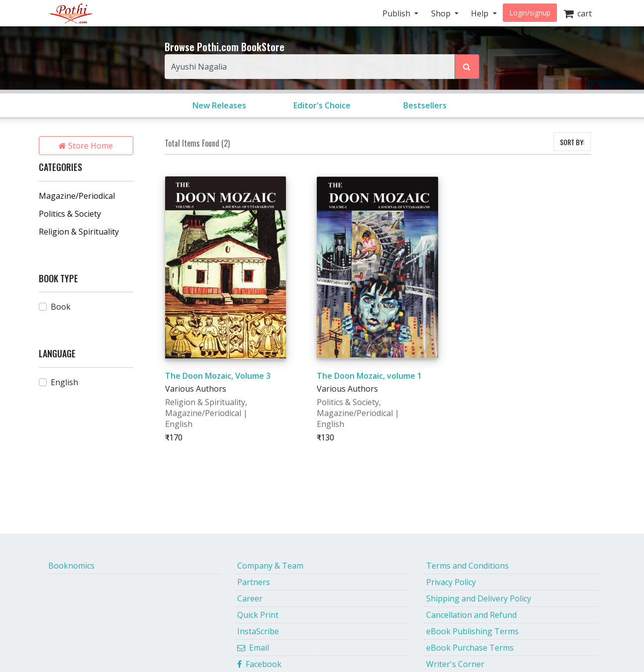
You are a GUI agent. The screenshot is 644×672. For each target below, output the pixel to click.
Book (61, 307)
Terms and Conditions (467, 566)
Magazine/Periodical (77, 196)
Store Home (86, 146)
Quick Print (258, 615)
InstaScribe (258, 631)
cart (578, 13)
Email (253, 648)
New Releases (219, 105)
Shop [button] (442, 13)
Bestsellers (425, 105)
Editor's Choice (322, 105)
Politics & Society (70, 214)
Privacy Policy (451, 582)
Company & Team (270, 566)
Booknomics (71, 566)
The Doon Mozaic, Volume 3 (218, 376)
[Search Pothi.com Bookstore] (467, 67)
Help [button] (481, 13)
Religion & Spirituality (79, 232)
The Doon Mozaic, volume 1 (369, 376)
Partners (254, 582)
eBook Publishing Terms (472, 631)
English (64, 382)
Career (250, 598)
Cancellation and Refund (471, 615)
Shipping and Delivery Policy (479, 598)
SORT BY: (572, 142)
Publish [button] (397, 13)
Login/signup (530, 13)
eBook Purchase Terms (470, 648)
